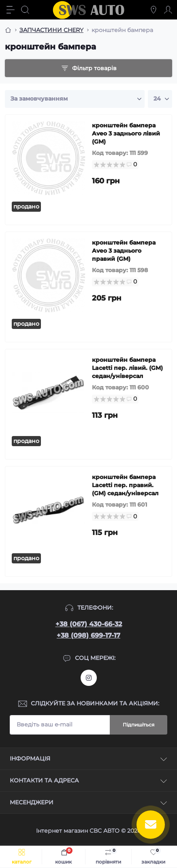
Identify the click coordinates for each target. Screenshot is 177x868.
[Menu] (11, 10)
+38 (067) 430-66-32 (89, 624)
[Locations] (154, 10)
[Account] (168, 10)
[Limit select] (160, 99)
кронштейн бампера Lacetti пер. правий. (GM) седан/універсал (125, 485)
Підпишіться (139, 725)
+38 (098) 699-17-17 (88, 635)
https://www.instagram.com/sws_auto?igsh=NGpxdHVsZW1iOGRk (89, 678)
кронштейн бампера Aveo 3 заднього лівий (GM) (126, 133)
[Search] (25, 10)
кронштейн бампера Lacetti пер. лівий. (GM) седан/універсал (127, 368)
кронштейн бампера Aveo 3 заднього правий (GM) (124, 251)
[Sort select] (75, 99)
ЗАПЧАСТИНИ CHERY (51, 30)
